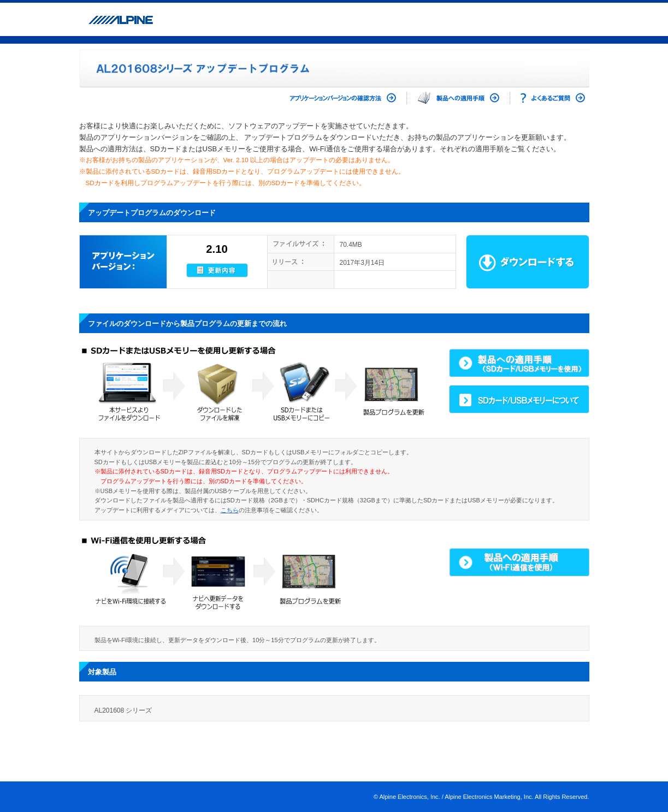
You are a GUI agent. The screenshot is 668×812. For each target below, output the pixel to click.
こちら (230, 510)
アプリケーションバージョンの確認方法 (334, 98)
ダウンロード (528, 262)
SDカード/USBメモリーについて (519, 399)
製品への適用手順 (458, 98)
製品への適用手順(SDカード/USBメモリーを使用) (519, 363)
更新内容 (217, 270)
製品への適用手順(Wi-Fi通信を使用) (519, 562)
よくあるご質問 (553, 98)
